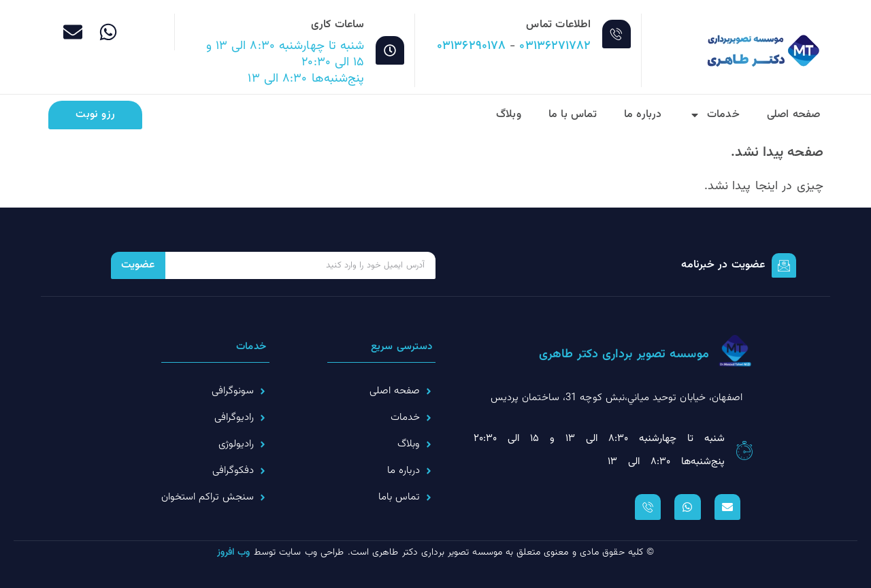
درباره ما (643, 115)
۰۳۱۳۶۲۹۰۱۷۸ (471, 46)
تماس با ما (573, 115)
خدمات (714, 115)
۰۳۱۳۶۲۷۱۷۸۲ (555, 46)
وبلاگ (509, 115)
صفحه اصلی (794, 115)
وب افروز (234, 553)
